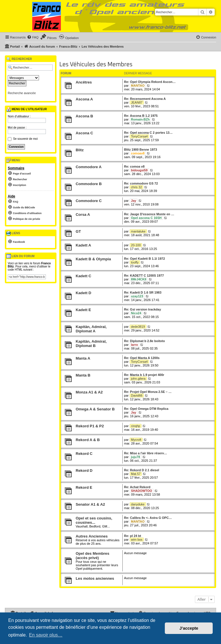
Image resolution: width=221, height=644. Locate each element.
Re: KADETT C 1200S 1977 (144, 276)
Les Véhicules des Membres (96, 65)
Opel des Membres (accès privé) (92, 556)
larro (134, 345)
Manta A (83, 358)
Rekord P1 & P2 (90, 426)
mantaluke (138, 231)
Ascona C (84, 133)
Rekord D (84, 471)
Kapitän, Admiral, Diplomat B (91, 344)
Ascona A (84, 99)
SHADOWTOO (142, 491)
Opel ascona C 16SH (146, 218)
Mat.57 (136, 474)
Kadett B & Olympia (93, 259)
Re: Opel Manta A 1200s (142, 358)
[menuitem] (33, 37)
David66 (137, 395)
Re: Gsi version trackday (143, 309)
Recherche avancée (22, 93)
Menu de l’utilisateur (27, 109)
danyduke (138, 504)
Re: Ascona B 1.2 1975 (141, 116)
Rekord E (84, 487)
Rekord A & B (88, 440)
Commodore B (89, 184)
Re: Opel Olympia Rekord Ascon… (150, 82)
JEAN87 (137, 102)
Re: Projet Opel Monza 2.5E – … (148, 392)
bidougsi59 (139, 170)
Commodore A (89, 167)
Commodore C (89, 201)
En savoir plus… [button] (46, 635)
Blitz (80, 150)
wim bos (137, 540)
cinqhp (136, 426)
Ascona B (84, 116)
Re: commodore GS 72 (141, 183)
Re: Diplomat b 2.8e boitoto (144, 341)
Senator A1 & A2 (90, 504)
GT (78, 231)
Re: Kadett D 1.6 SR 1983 (143, 292)
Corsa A (83, 215)
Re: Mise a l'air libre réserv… (146, 453)
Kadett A (83, 245)
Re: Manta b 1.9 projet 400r (144, 375)
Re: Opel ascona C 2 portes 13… (148, 133)
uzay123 (137, 296)
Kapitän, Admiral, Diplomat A (91, 329)
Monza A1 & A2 (89, 392)
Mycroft (136, 440)
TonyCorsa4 (139, 136)
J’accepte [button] (189, 628)
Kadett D (83, 293)
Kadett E (83, 310)
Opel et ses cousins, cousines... (94, 520)
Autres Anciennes (92, 536)
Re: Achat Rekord (137, 487)
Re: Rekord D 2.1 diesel (142, 470)
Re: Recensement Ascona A (145, 99)
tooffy (135, 262)
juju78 (136, 457)
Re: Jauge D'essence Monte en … (149, 214)
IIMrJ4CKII (139, 279)
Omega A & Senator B (95, 409)
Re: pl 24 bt (133, 536)
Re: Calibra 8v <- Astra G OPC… (148, 518)
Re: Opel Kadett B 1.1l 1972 (144, 259)
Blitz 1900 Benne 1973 (141, 150)
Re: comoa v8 (134, 166)
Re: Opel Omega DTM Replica (146, 409)
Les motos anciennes (95, 578)
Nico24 (136, 313)
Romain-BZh (140, 119)
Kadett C (83, 276)
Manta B (83, 375)
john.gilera (138, 379)
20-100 (136, 245)
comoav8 (138, 153)
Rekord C (84, 454)
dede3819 (138, 327)
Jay (134, 201)
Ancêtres (84, 82)
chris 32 (137, 187)
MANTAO (138, 86)
